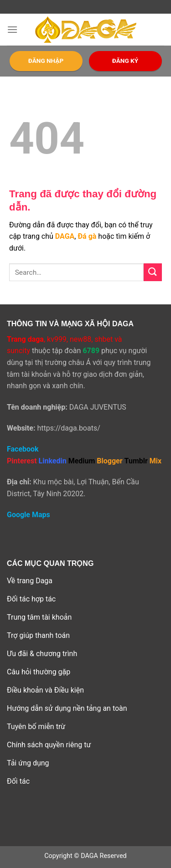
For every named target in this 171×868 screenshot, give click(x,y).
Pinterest (22, 461)
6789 (91, 351)
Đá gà (87, 236)
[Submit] (153, 272)
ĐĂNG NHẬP (46, 61)
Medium (82, 461)
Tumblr (136, 461)
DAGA (65, 236)
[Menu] (12, 29)
